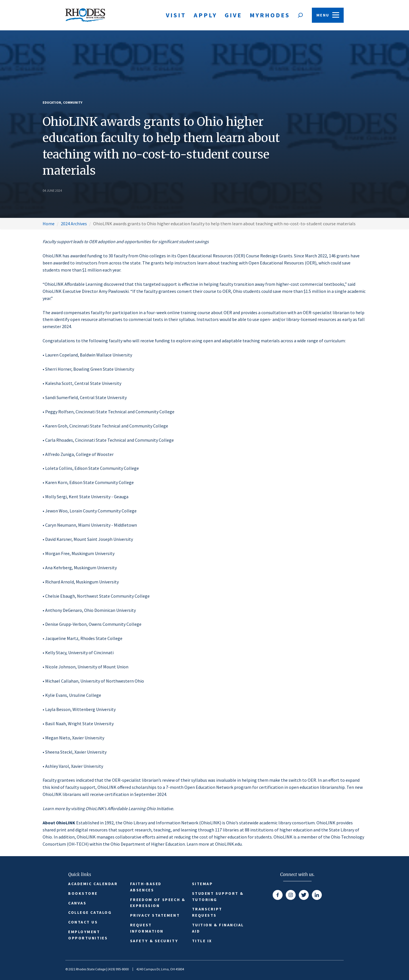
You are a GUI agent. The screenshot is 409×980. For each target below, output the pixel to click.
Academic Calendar (93, 884)
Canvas (77, 903)
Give (233, 15)
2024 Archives (74, 224)
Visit (176, 15)
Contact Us (83, 922)
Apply (205, 15)
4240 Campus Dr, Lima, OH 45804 (160, 969)
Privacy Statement (155, 915)
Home (49, 224)
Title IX (202, 941)
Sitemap (203, 884)
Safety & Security (154, 941)
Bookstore (83, 893)
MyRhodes (270, 15)
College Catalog (90, 912)
